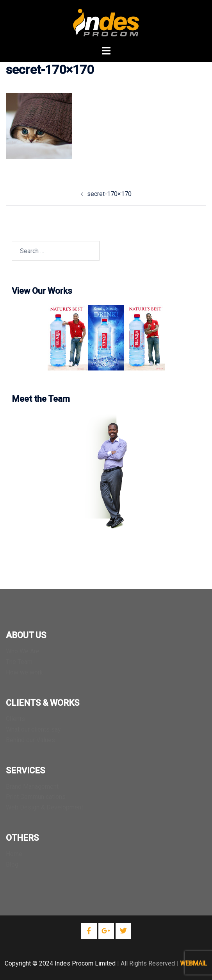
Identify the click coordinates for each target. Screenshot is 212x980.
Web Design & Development (45, 807)
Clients (15, 719)
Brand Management (32, 787)
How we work (24, 672)
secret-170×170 (109, 194)
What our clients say (33, 729)
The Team (19, 662)
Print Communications (36, 797)
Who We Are (23, 651)
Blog (12, 864)
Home (14, 854)
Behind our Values (30, 740)
